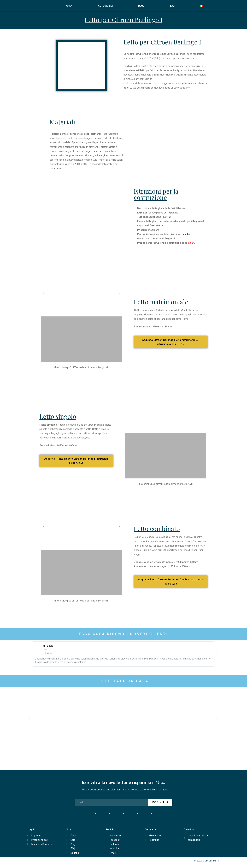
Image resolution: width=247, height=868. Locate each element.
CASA (69, 6)
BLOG (141, 6)
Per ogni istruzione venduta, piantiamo (165, 234)
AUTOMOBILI (105, 6)
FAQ (172, 6)
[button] (44, 220)
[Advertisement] (124, 617)
